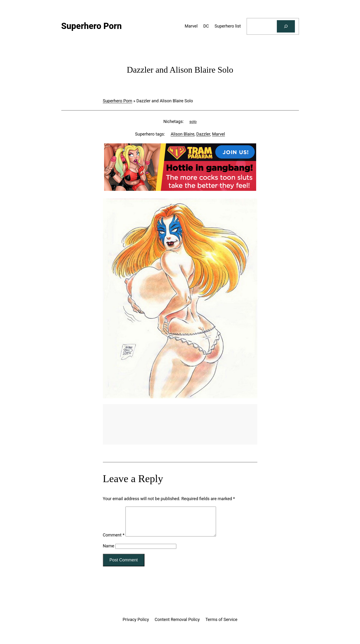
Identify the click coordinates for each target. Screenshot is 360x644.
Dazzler (203, 134)
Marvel (218, 134)
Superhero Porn (118, 101)
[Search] (286, 26)
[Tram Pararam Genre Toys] (180, 443)
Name (109, 552)
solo (193, 122)
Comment (114, 541)
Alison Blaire (182, 134)
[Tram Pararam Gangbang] (180, 189)
